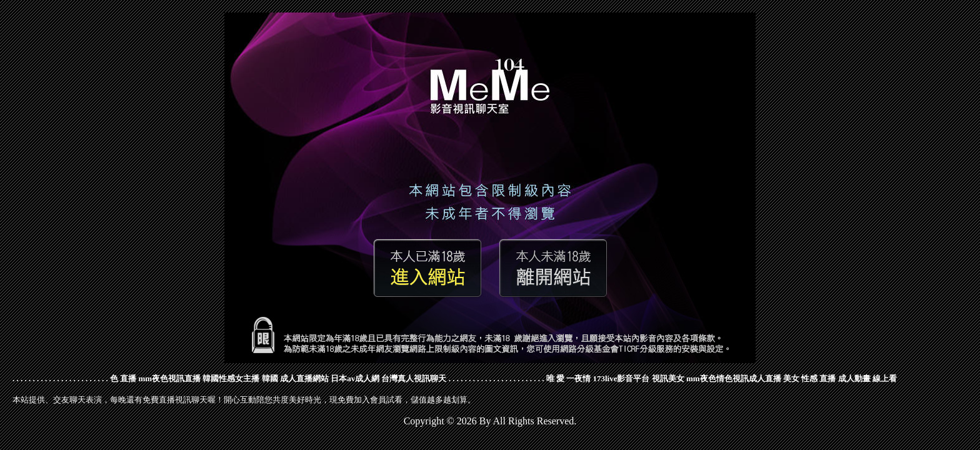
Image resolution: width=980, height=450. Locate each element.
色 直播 (123, 378)
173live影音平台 (621, 378)
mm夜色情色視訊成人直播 (734, 378)
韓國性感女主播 (231, 378)
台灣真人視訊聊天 (414, 378)
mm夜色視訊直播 (170, 378)
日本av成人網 (355, 378)
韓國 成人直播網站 (295, 378)
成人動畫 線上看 (867, 378)
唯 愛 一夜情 (569, 378)
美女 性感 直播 (810, 378)
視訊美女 (668, 378)
